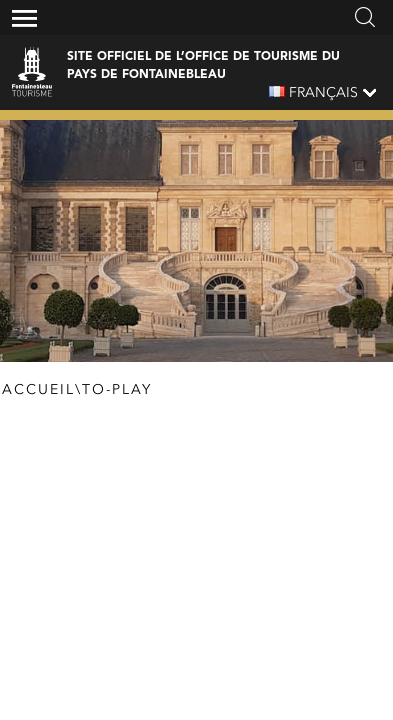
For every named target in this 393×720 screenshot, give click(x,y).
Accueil (38, 390)
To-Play (117, 390)
